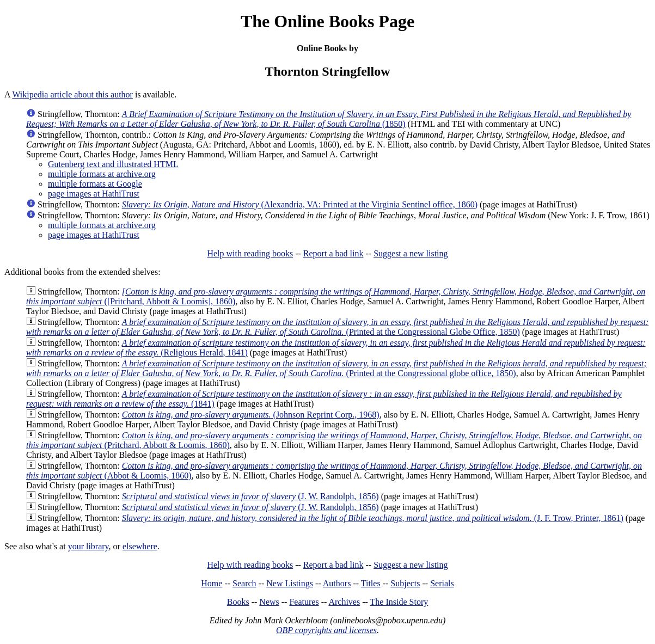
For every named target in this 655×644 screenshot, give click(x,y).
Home (212, 583)
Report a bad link (333, 253)
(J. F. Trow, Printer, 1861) (373, 518)
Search (244, 583)
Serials (442, 583)
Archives (344, 602)
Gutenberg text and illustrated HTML (113, 164)
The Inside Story (399, 602)
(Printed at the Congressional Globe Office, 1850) (337, 327)
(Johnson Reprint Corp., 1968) (251, 415)
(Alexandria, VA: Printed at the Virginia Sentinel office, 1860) (300, 204)
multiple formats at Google (95, 184)
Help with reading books (250, 253)
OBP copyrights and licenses (326, 630)
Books (238, 602)
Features (304, 602)
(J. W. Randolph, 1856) (250, 496)
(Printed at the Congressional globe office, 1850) (336, 368)
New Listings (290, 583)
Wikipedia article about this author (72, 94)
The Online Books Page (327, 21)
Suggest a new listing (411, 253)
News (269, 602)
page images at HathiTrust (94, 194)
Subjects (405, 583)
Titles (371, 583)
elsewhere (140, 546)
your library (88, 546)
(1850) (329, 119)
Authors (337, 583)
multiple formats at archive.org (102, 174)
